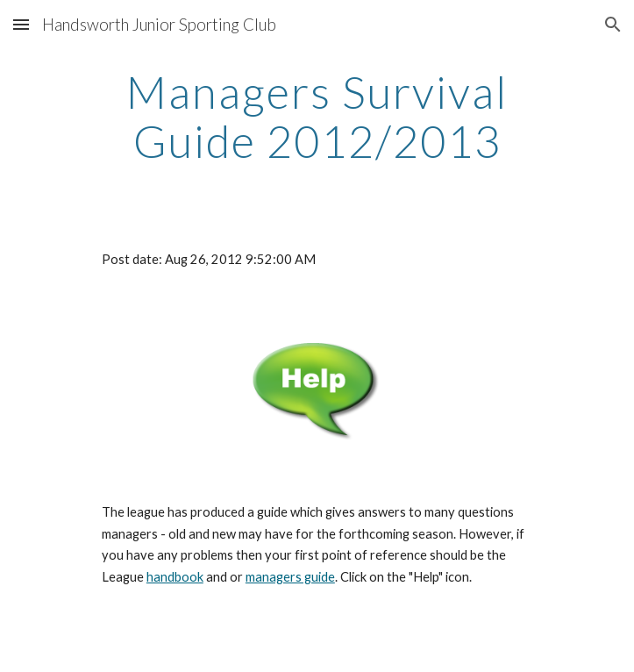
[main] (317, 116)
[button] (21, 24)
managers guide (290, 577)
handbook (175, 577)
